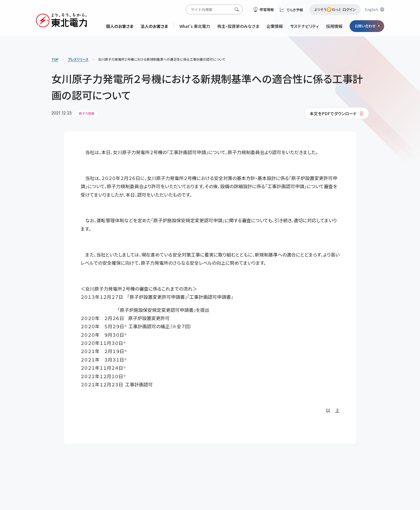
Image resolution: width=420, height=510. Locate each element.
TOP (55, 59)
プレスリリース (78, 59)
